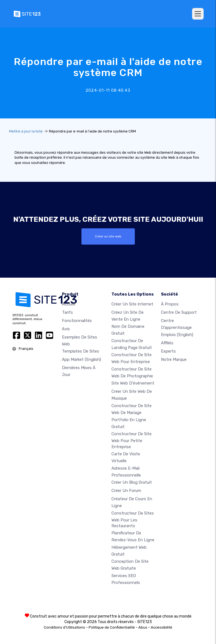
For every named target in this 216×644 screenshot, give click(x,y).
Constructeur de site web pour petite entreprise (132, 440)
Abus (143, 627)
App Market (81, 359)
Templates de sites (80, 351)
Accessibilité (162, 627)
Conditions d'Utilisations (64, 627)
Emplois (177, 335)
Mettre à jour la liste (26, 131)
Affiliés (167, 343)
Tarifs (67, 312)
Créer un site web (108, 236)
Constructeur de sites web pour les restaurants (133, 519)
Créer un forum (126, 491)
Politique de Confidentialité (112, 627)
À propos (170, 304)
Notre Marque (174, 359)
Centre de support (179, 312)
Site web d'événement (133, 383)
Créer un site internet (132, 304)
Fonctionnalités (77, 321)
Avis (66, 329)
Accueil (69, 304)
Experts (168, 351)
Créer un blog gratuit (132, 482)
